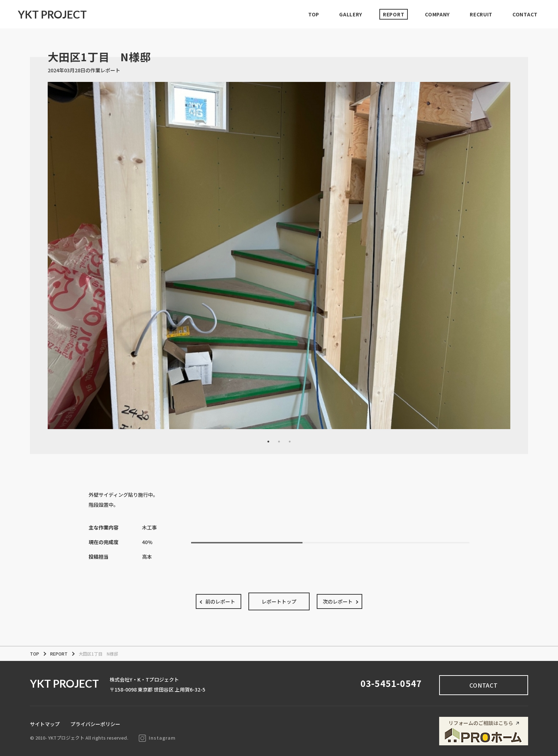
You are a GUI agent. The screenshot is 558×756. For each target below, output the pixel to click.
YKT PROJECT (52, 14)
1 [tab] (268, 442)
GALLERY (351, 14)
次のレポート (338, 601)
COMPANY (437, 14)
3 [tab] (290, 442)
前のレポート (220, 601)
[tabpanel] (279, 256)
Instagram (157, 738)
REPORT (394, 14)
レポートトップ (279, 601)
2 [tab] (279, 442)
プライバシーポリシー (95, 724)
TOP (314, 14)
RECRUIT (481, 14)
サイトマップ (45, 724)
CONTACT (525, 14)
